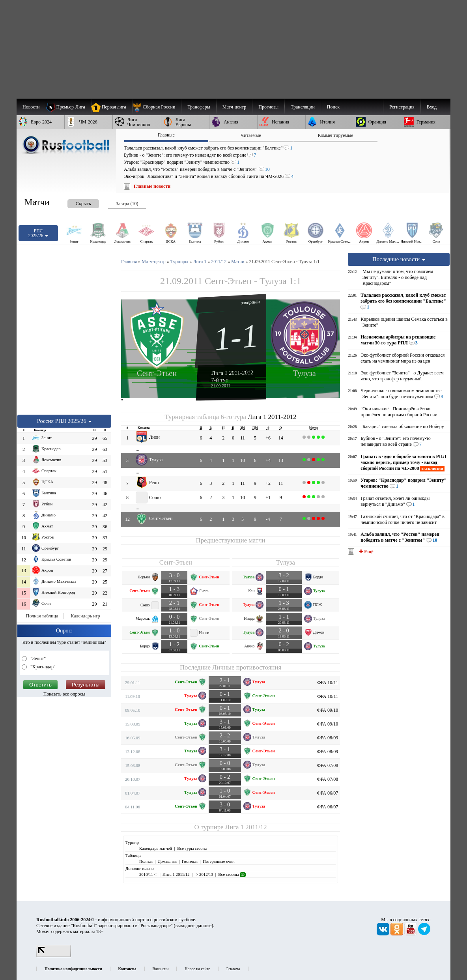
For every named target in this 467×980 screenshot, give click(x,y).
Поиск (333, 107)
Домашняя (167, 861)
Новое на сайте (197, 969)
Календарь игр (85, 616)
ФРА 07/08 (328, 765)
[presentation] (75, 202)
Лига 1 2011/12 (246, 827)
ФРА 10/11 (328, 683)
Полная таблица (42, 616)
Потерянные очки (219, 861)
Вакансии (161, 969)
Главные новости (152, 186)
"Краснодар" (42, 667)
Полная (146, 861)
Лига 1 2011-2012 (233, 373)
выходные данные (194, 926)
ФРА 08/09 (328, 738)
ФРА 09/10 (328, 710)
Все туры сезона (192, 848)
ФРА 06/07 (328, 793)
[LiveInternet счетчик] (54, 956)
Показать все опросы (64, 694)
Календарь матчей (156, 848)
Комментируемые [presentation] (336, 135)
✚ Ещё (365, 552)
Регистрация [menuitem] (402, 107)
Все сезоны (232, 874)
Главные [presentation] (166, 135)
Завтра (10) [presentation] (127, 204)
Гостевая (190, 861)
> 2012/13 (204, 874)
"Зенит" (37, 658)
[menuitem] (157, 107)
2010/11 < (148, 874)
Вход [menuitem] (432, 107)
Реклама (233, 969)
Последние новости (399, 259)
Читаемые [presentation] (251, 135)
